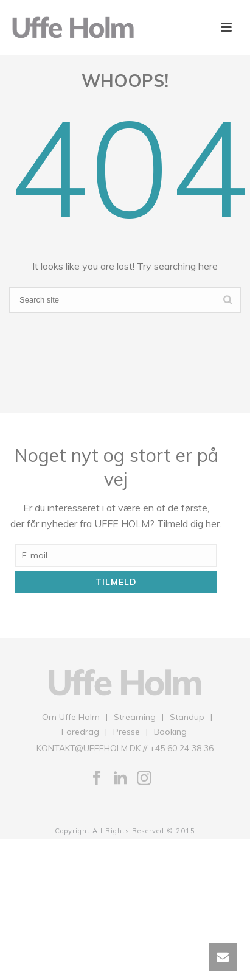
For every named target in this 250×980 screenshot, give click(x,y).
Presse (127, 732)
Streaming (135, 717)
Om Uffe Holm (71, 717)
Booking (170, 732)
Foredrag (80, 732)
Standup (187, 717)
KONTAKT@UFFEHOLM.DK (89, 748)
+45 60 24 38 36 (182, 748)
